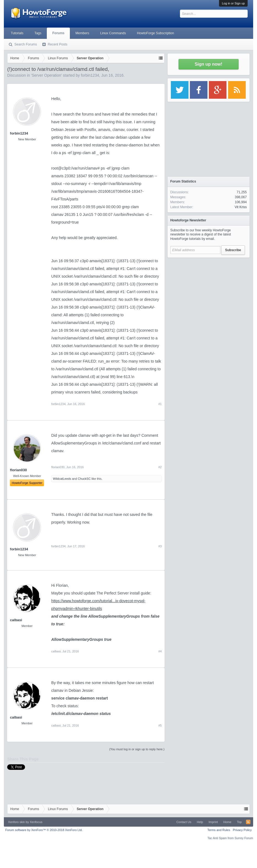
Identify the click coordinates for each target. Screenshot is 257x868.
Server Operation (46, 75)
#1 (160, 404)
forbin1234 (90, 75)
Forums (58, 33)
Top (239, 822)
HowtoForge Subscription (156, 33)
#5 (160, 725)
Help (200, 822)
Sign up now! (208, 64)
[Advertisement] (209, 295)
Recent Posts (57, 44)
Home (227, 822)
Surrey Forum (244, 838)
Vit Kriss (241, 207)
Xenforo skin (16, 822)
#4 (160, 651)
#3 (160, 546)
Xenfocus (36, 822)
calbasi (16, 620)
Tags (38, 33)
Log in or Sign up (233, 3)
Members (82, 33)
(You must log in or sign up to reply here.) (137, 749)
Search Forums (26, 44)
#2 (160, 467)
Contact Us (184, 822)
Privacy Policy (242, 830)
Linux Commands (113, 33)
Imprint (213, 822)
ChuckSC (84, 479)
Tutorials (17, 33)
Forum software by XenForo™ (44, 830)
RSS (248, 822)
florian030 (58, 467)
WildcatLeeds (62, 479)
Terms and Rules (219, 830)
